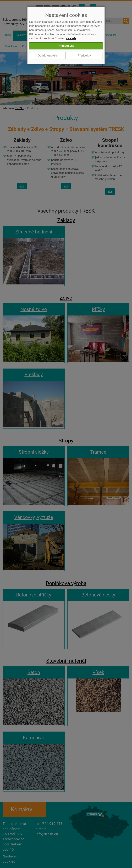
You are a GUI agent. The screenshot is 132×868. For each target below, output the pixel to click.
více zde (71, 38)
